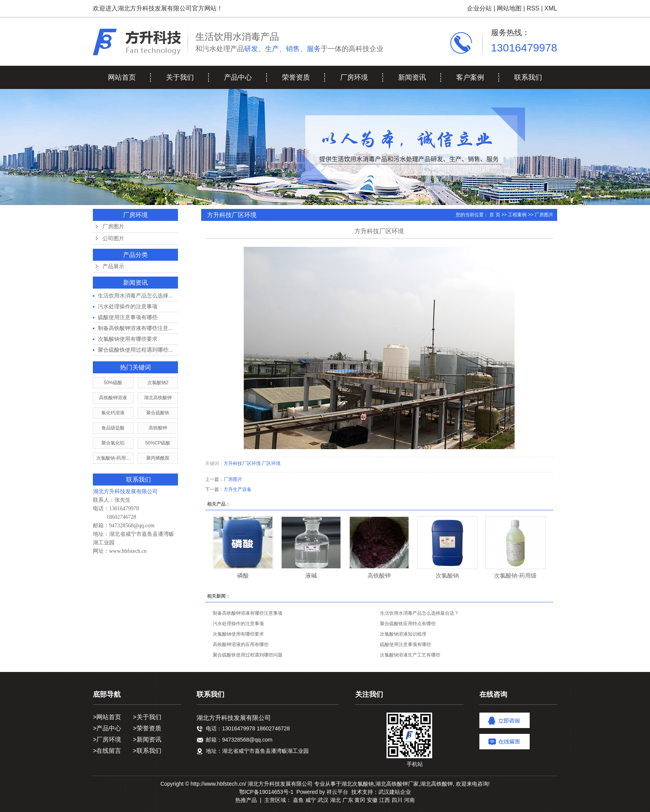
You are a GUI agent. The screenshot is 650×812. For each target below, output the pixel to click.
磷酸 (243, 575)
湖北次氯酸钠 (357, 784)
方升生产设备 (238, 489)
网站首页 (122, 77)
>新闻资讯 (147, 739)
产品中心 (238, 77)
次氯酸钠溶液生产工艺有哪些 (410, 655)
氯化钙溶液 (113, 413)
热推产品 (246, 800)
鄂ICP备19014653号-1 (266, 792)
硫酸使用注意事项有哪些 (128, 317)
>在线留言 (107, 751)
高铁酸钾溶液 (113, 398)
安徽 (372, 800)
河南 (409, 800)
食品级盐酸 (113, 428)
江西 (385, 800)
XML (551, 8)
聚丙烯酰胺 (158, 458)
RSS (533, 8)
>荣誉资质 (147, 728)
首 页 (495, 215)
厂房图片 (113, 227)
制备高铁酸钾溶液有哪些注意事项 (248, 613)
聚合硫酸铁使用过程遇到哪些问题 (248, 655)
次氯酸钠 (447, 575)
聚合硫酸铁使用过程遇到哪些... (135, 350)
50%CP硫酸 (158, 443)
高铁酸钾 (158, 428)
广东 (348, 800)
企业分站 (479, 8)
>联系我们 (147, 751)
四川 (397, 800)
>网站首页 (107, 717)
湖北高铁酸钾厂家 (397, 784)
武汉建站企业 (395, 792)
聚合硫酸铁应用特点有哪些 (408, 624)
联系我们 (528, 77)
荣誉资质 (296, 77)
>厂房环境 (107, 739)
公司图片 (113, 238)
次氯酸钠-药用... (113, 458)
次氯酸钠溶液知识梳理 (403, 634)
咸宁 (311, 800)
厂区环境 (271, 463)
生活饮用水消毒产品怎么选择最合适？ (419, 613)
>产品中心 (107, 728)
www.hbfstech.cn (128, 551)
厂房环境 (354, 77)
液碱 (311, 575)
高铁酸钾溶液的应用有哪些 (241, 644)
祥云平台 (337, 792)
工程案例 (517, 215)
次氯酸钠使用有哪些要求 (128, 339)
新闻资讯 (412, 77)
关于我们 (180, 77)
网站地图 (509, 8)
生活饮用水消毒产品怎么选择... (135, 296)
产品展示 (113, 266)
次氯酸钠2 (158, 383)
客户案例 (470, 77)
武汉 (323, 800)
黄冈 (360, 800)
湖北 (335, 800)
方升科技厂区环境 (242, 463)
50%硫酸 (113, 383)
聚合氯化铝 (113, 443)
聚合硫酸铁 (158, 413)
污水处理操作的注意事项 (128, 306)
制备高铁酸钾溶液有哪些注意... (135, 328)
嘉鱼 (298, 800)
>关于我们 (147, 717)
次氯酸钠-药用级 (515, 575)
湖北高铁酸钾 (158, 398)
